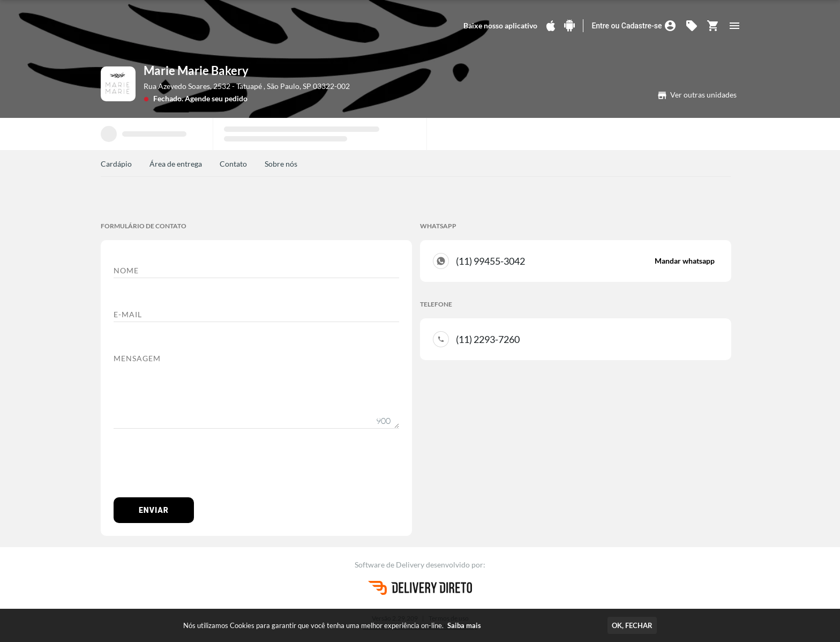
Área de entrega (176, 164)
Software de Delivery (390, 565)
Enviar (154, 510)
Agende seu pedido (216, 98)
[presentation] (195, 468)
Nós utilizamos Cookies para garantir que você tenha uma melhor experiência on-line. (332, 625)
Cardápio (116, 164)
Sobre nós (281, 164)
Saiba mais (464, 625)
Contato (233, 164)
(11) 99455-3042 (585, 261)
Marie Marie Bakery (196, 70)
